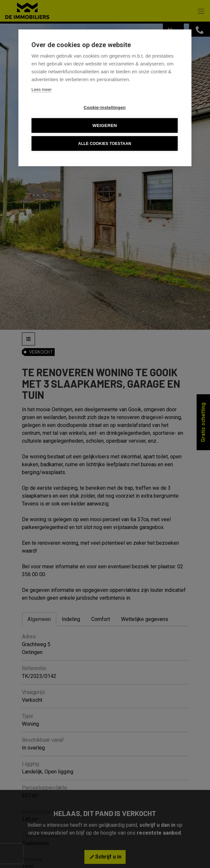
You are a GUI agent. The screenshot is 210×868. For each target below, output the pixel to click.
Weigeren (105, 125)
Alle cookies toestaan (105, 144)
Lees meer (41, 89)
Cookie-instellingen (105, 107)
